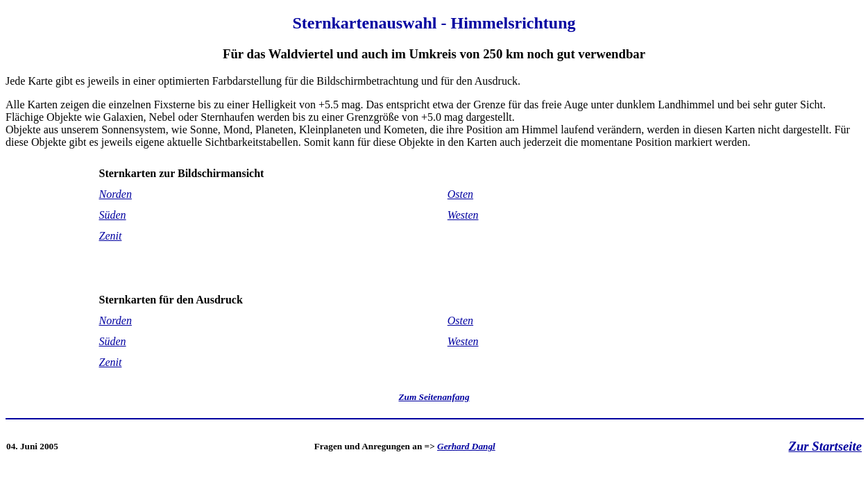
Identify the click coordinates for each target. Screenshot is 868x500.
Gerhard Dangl (466, 446)
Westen (463, 215)
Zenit (111, 236)
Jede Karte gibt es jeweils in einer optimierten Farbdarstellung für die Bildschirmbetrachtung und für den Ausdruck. (434, 195)
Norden (116, 194)
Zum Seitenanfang (434, 397)
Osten (460, 194)
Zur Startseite (825, 446)
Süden (113, 215)
